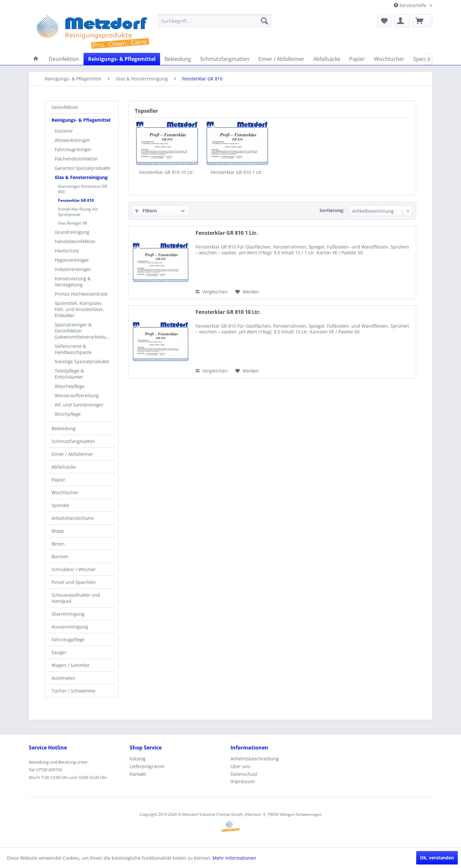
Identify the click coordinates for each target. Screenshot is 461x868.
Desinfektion (65, 107)
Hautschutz (67, 251)
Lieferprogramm (147, 766)
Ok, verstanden (437, 858)
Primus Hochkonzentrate (81, 294)
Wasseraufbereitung (77, 395)
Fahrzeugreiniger (73, 149)
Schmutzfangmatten (73, 441)
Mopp (58, 531)
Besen (58, 544)
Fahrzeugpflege (68, 639)
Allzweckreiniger (72, 140)
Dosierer (64, 131)
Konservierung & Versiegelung (73, 282)
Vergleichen (212, 292)
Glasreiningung (68, 614)
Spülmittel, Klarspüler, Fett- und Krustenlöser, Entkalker (80, 309)
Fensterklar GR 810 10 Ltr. (167, 172)
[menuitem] (215, 21)
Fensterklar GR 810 (76, 200)
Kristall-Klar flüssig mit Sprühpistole (78, 212)
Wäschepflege (70, 386)
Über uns (240, 766)
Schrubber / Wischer (74, 569)
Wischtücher (65, 492)
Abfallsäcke (64, 467)
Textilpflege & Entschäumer (69, 374)
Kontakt (138, 774)
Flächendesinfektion (76, 159)
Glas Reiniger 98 (73, 223)
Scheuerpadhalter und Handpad (76, 598)
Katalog (138, 759)
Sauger (59, 652)
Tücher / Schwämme (73, 691)
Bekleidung (64, 428)
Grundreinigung (72, 232)
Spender (61, 505)
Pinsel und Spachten (74, 582)
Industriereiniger (73, 269)
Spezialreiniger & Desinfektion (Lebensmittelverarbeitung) (84, 331)
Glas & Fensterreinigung (81, 177)
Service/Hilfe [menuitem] (411, 5)
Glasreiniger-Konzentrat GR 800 (82, 189)
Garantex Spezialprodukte (83, 168)
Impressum (243, 781)
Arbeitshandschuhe (73, 518)
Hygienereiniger (72, 260)
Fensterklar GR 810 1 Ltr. (237, 172)
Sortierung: (332, 210)
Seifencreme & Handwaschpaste (73, 349)
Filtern (146, 211)
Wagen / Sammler (71, 665)
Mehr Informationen (234, 858)
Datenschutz (244, 774)
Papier (58, 480)
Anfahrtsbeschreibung (255, 759)
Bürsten (60, 557)
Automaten (63, 678)
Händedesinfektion (75, 241)
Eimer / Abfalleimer (72, 454)
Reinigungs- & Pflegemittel (81, 120)
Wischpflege (68, 414)
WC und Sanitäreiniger (79, 405)
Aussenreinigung (70, 627)
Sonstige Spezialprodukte (82, 361)
